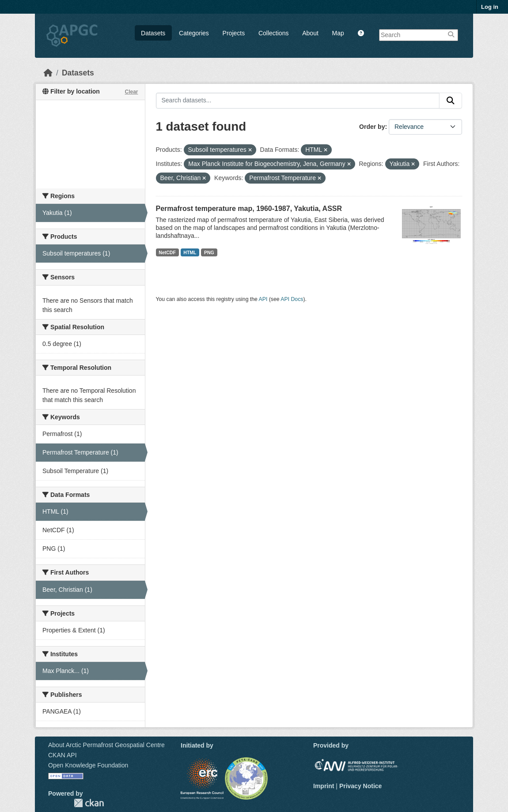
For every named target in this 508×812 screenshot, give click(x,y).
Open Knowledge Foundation (88, 765)
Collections (273, 33)
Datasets (153, 33)
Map (338, 33)
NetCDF (167, 252)
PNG (209, 252)
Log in (490, 7)
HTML (190, 252)
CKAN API (63, 755)
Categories (194, 33)
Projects (234, 33)
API (263, 299)
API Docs (292, 299)
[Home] (48, 73)
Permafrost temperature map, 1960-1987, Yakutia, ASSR (249, 209)
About (310, 33)
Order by (372, 127)
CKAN (89, 803)
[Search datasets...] (298, 101)
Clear (131, 92)
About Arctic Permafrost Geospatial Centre (106, 745)
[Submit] (451, 101)
